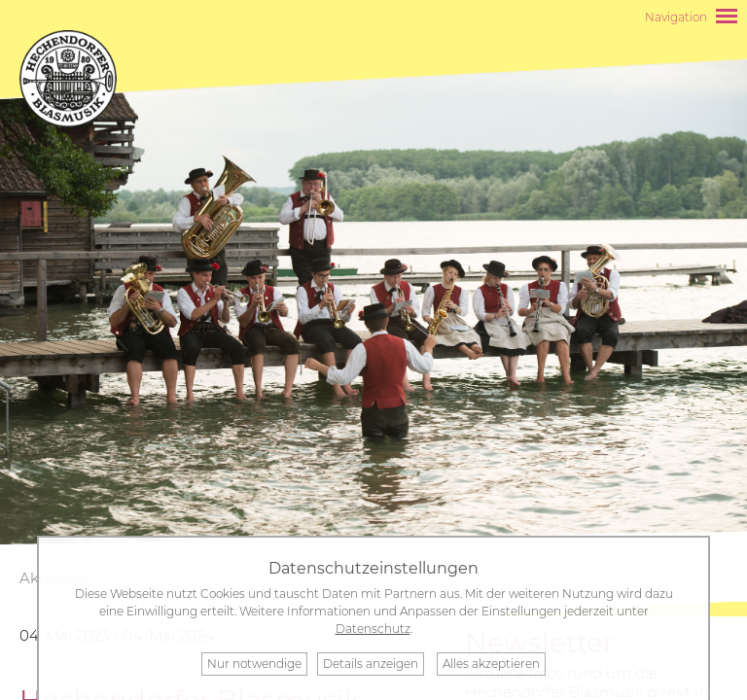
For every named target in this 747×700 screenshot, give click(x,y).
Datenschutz (373, 629)
